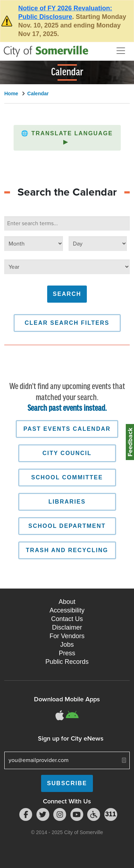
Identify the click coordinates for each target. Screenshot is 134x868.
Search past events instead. (67, 408)
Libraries (67, 502)
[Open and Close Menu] (121, 51)
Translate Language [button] (67, 138)
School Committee (67, 477)
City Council (67, 453)
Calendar (38, 94)
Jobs (67, 645)
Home (11, 94)
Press (67, 653)
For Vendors (67, 636)
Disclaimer (67, 627)
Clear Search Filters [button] (67, 323)
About (67, 602)
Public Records (67, 662)
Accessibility (67, 610)
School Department (67, 526)
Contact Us (67, 619)
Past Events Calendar (67, 429)
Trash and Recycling (67, 550)
